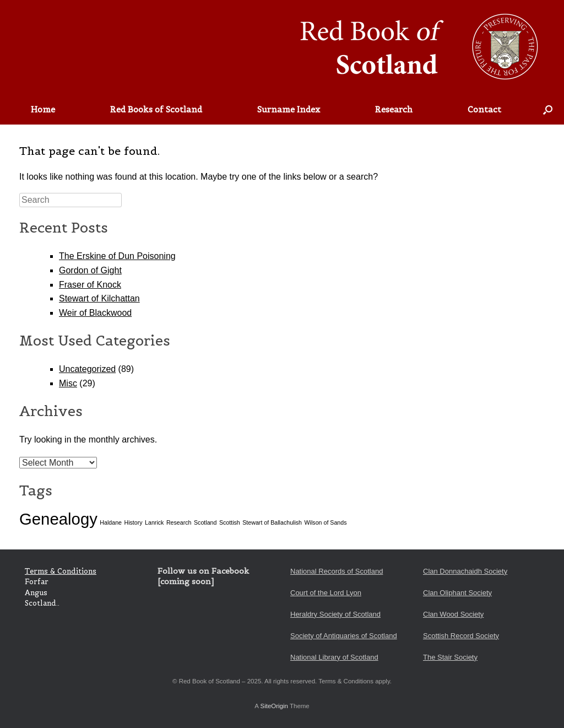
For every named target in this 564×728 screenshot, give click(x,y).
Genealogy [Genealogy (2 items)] (58, 519)
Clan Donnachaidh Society (465, 571)
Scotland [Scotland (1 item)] (205, 522)
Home (43, 109)
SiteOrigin (274, 706)
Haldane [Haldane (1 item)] (111, 522)
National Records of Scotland (337, 571)
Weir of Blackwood (95, 313)
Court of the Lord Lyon (326, 593)
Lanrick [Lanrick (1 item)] (154, 522)
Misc (68, 383)
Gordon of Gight (90, 270)
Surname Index (289, 109)
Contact (484, 109)
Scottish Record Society (461, 636)
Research (394, 109)
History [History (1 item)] (133, 522)
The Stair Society (450, 657)
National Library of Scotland (334, 657)
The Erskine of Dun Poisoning (117, 256)
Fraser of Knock (90, 285)
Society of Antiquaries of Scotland (344, 636)
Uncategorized (87, 369)
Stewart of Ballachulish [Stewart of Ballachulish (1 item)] (272, 522)
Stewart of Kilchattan (99, 298)
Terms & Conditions (61, 571)
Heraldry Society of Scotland (335, 614)
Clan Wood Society (453, 614)
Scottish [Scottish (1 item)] (230, 522)
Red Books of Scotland (156, 109)
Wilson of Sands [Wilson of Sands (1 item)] (326, 522)
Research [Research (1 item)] (179, 522)
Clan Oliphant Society (457, 593)
